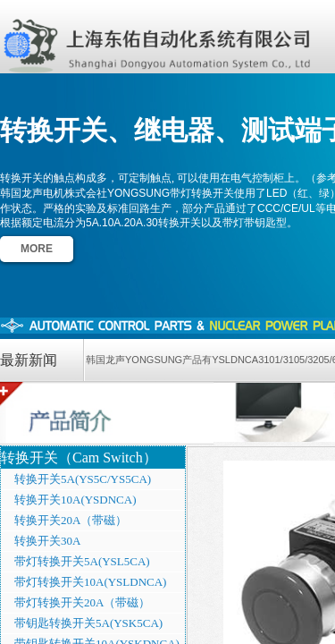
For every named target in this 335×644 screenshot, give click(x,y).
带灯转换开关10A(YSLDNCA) (90, 582)
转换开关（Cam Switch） (79, 458)
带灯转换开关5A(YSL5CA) (82, 561)
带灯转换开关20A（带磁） (82, 602)
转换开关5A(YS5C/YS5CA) (83, 479)
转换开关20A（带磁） (71, 520)
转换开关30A (47, 541)
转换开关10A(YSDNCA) (75, 500)
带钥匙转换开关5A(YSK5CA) (88, 623)
